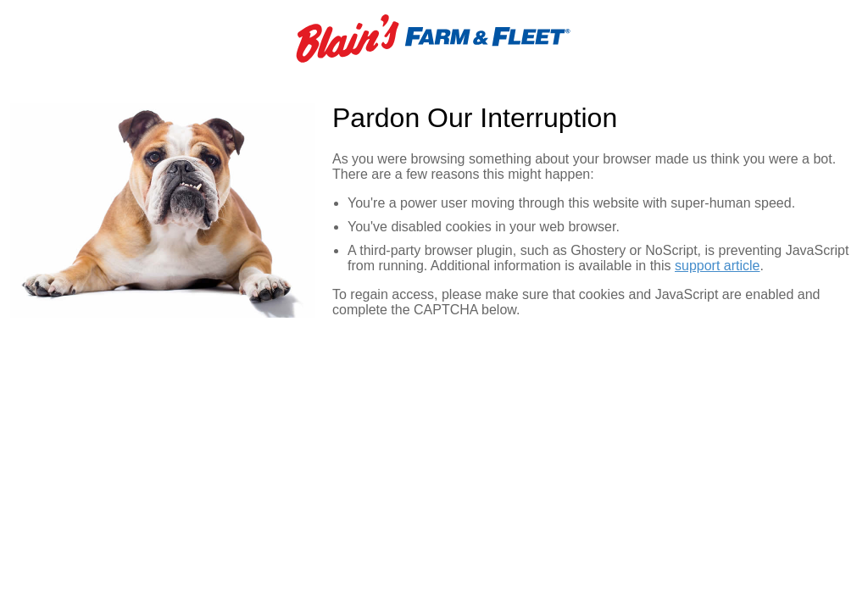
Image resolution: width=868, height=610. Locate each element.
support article (718, 266)
